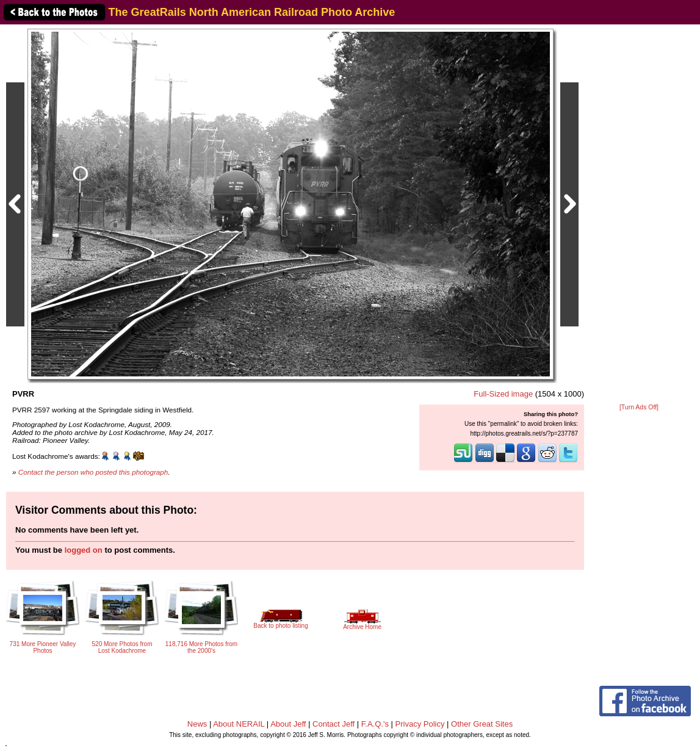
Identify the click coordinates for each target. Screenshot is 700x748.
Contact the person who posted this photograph (93, 472)
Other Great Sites (482, 724)
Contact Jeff (334, 724)
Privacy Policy (420, 724)
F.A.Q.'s (375, 724)
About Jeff (288, 724)
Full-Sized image (503, 394)
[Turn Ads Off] (639, 407)
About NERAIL (239, 724)
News (197, 724)
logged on (84, 550)
